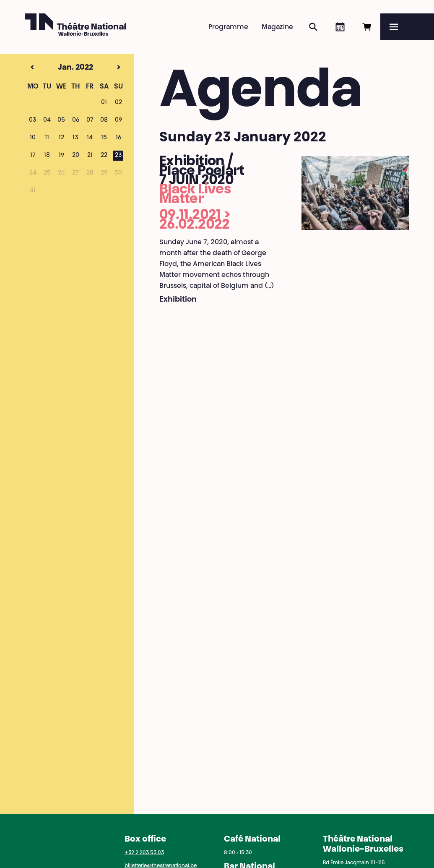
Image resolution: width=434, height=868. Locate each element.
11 (47, 138)
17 (33, 156)
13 (75, 138)
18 (47, 156)
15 (104, 138)
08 (104, 120)
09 (118, 120)
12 (61, 138)
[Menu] (407, 27)
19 (61, 156)
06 (76, 120)
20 (76, 156)
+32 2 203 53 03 (144, 853)
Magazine (277, 27)
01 (104, 103)
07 (90, 120)
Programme (228, 27)
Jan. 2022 (60, 68)
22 (104, 156)
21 (90, 156)
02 (118, 103)
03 (33, 120)
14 (90, 138)
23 (118, 156)
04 (47, 120)
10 (33, 138)
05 (61, 120)
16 (118, 138)
